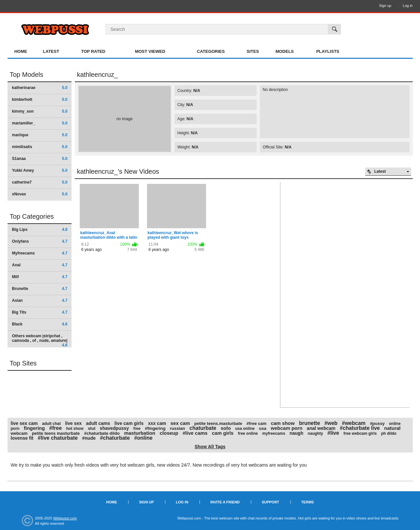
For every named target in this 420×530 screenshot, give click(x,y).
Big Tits (40, 312)
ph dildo (389, 433)
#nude (89, 438)
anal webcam (321, 428)
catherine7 (40, 182)
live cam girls (129, 423)
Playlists (328, 51)
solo (226, 428)
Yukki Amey (40, 170)
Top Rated (93, 51)
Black (40, 324)
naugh (296, 433)
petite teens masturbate (56, 433)
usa (262, 428)
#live (333, 433)
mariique (40, 135)
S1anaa (40, 159)
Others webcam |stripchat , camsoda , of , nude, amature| (40, 340)
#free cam (256, 423)
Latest (51, 51)
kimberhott (40, 99)
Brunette (40, 289)
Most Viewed (150, 51)
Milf (40, 277)
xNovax (40, 194)
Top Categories (32, 216)
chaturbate (203, 428)
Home (21, 51)
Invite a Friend (225, 502)
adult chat (51, 424)
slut (92, 428)
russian (178, 428)
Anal (40, 265)
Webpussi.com (65, 518)
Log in (408, 6)
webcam (19, 433)
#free (55, 428)
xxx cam (157, 423)
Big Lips (40, 230)
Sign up (385, 6)
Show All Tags (210, 447)
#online (143, 438)
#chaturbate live (360, 428)
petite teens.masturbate (218, 423)
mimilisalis (40, 147)
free (137, 429)
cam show (283, 423)
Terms (308, 502)
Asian (40, 300)
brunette (309, 423)
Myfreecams (40, 253)
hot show (75, 429)
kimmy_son (40, 111)
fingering (34, 428)
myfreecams (274, 433)
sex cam (180, 423)
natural (392, 428)
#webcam (354, 423)
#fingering (155, 428)
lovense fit (22, 438)
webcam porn (287, 428)
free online (248, 433)
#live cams (195, 433)
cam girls (223, 433)
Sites (253, 51)
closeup (169, 433)
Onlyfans (40, 241)
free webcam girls (360, 433)
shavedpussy (114, 428)
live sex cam (24, 423)
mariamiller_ (40, 123)
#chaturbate (115, 438)
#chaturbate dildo (102, 433)
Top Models (27, 75)
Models (285, 51)
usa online (245, 429)
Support (271, 502)
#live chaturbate (58, 438)
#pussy (377, 423)
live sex (73, 423)
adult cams (98, 423)
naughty (315, 433)
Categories (211, 51)
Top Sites (23, 363)
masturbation (140, 433)
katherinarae (40, 88)
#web (331, 423)
